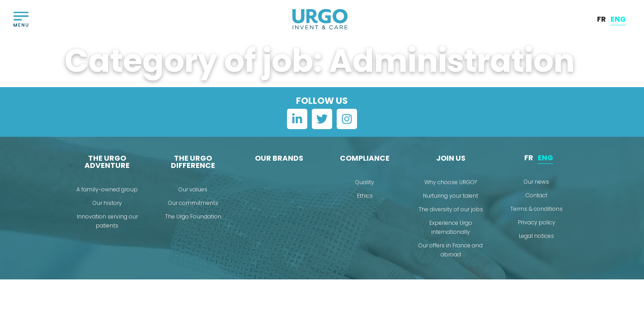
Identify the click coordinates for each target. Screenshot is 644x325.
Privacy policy (537, 222)
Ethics (365, 196)
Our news (536, 182)
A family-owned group (107, 189)
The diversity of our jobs (451, 209)
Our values (193, 189)
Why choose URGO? (451, 182)
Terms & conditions (536, 209)
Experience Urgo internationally (451, 227)
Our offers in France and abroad (451, 250)
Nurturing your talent (451, 196)
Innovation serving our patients (107, 221)
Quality (365, 182)
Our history (107, 203)
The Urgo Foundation (193, 216)
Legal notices (536, 236)
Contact (536, 195)
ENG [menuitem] (618, 19)
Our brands (279, 158)
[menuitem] (602, 19)
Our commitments (193, 203)
